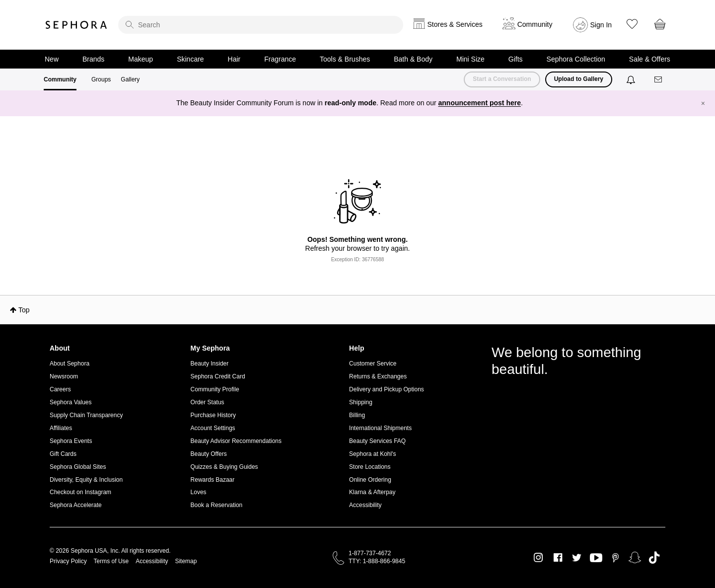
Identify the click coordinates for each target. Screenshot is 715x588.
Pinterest (615, 558)
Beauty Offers (209, 454)
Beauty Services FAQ (377, 441)
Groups (101, 79)
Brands (93, 59)
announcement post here (480, 103)
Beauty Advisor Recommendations (236, 441)
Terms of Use (111, 561)
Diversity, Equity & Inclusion (86, 480)
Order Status (208, 402)
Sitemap (186, 561)
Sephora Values (71, 402)
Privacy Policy (68, 561)
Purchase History (213, 415)
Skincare (190, 59)
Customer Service (373, 364)
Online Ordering (370, 480)
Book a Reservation (217, 505)
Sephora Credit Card (218, 376)
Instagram (538, 558)
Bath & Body (413, 59)
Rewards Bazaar (213, 480)
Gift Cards (63, 454)
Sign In (601, 25)
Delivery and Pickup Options (387, 389)
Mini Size (470, 59)
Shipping (361, 402)
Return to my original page (357, 268)
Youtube (596, 558)
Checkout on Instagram (80, 492)
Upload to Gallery (579, 79)
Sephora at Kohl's (372, 454)
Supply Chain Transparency (86, 415)
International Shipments (380, 428)
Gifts (516, 59)
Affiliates (61, 428)
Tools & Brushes (345, 59)
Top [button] (24, 310)
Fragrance (280, 59)
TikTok (654, 558)
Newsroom (64, 376)
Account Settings (213, 428)
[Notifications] (632, 79)
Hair (234, 59)
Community (60, 79)
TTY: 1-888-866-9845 (377, 561)
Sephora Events (71, 441)
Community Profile (215, 389)
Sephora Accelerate (76, 505)
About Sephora (70, 364)
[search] (261, 25)
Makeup (141, 59)
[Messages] (659, 80)
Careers (60, 389)
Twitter (577, 558)
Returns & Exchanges (378, 376)
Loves (199, 492)
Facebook (558, 558)
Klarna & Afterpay (372, 492)
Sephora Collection (576, 59)
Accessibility (365, 505)
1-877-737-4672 (370, 553)
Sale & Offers (650, 59)
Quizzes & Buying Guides (224, 467)
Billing (357, 415)
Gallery (130, 79)
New (52, 59)
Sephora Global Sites (78, 467)
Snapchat (635, 558)
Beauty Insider (210, 364)
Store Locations (370, 467)
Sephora (76, 25)
